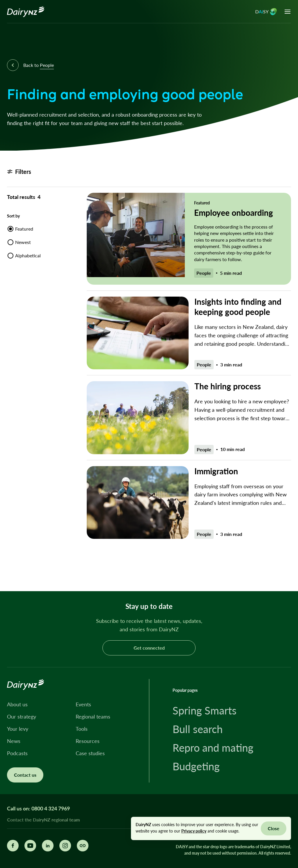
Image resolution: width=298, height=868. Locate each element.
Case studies (90, 753)
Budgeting (196, 766)
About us (17, 704)
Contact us (25, 775)
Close (274, 828)
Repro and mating (213, 748)
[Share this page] (83, 846)
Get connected (149, 648)
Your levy (18, 729)
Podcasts (17, 753)
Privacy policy (194, 831)
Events (83, 704)
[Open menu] (288, 12)
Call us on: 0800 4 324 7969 (38, 808)
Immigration (216, 471)
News (14, 741)
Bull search (198, 729)
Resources (88, 741)
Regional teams (93, 716)
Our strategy (22, 716)
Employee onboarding (234, 213)
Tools (82, 729)
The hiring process (228, 386)
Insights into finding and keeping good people (238, 307)
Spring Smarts (205, 710)
